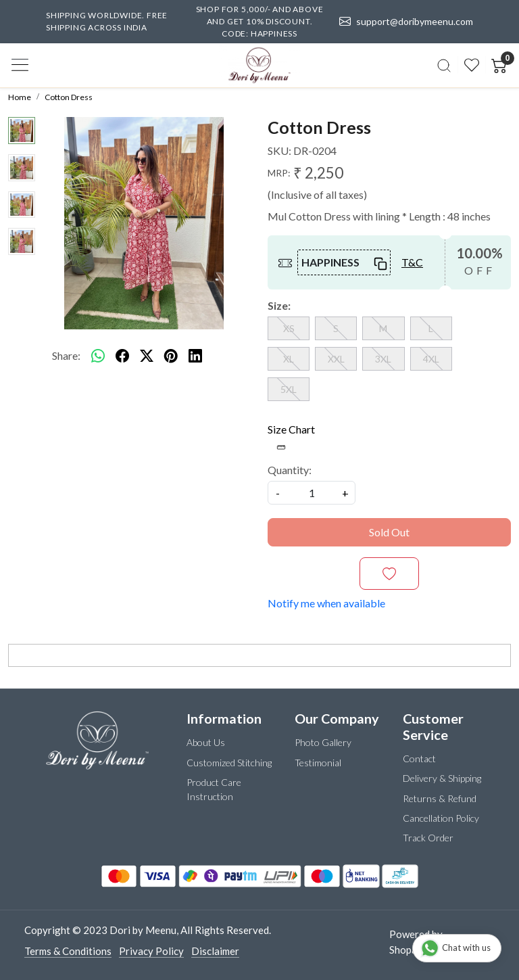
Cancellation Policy (441, 818)
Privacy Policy (151, 951)
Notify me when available (326, 603)
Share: (66, 355)
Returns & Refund (440, 798)
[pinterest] (171, 356)
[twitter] (147, 356)
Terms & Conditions (68, 951)
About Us (206, 742)
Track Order (428, 838)
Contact (419, 759)
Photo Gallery (323, 742)
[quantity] (312, 493)
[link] (444, 65)
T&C (412, 262)
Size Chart (291, 437)
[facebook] (122, 356)
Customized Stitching (229, 763)
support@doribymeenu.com (407, 22)
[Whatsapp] (98, 356)
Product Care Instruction (214, 789)
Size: (279, 305)
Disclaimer (215, 951)
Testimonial (318, 763)
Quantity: (290, 470)
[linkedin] (195, 356)
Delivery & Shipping (442, 778)
